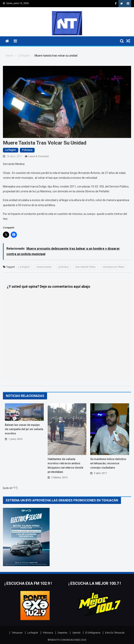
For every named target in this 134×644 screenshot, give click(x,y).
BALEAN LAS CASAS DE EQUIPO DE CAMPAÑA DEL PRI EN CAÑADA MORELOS (24, 429)
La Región (11, 150)
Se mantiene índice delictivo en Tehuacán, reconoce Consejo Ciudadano (108, 463)
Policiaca (27, 150)
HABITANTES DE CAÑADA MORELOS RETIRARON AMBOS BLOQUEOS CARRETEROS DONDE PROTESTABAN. (65, 465)
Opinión (76, 633)
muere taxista (44, 267)
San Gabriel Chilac (86, 267)
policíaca (63, 267)
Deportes (63, 633)
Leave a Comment (39, 156)
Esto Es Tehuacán (115, 633)
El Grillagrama (93, 633)
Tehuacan (17, 633)
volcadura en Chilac (113, 267)
